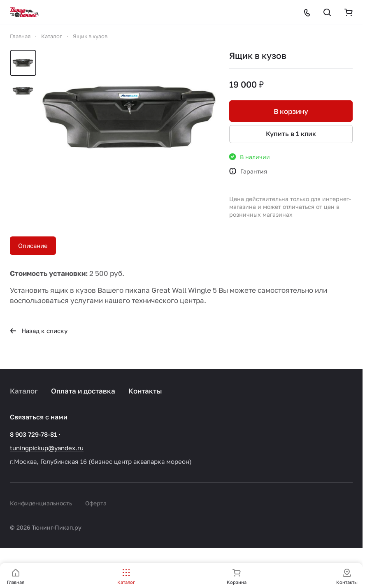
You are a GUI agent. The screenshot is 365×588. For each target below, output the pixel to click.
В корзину (291, 111)
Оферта (96, 503)
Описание (33, 245)
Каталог (24, 391)
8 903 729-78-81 (33, 434)
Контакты (145, 391)
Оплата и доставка (83, 391)
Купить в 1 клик (291, 134)
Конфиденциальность (41, 503)
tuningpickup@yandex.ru (47, 448)
